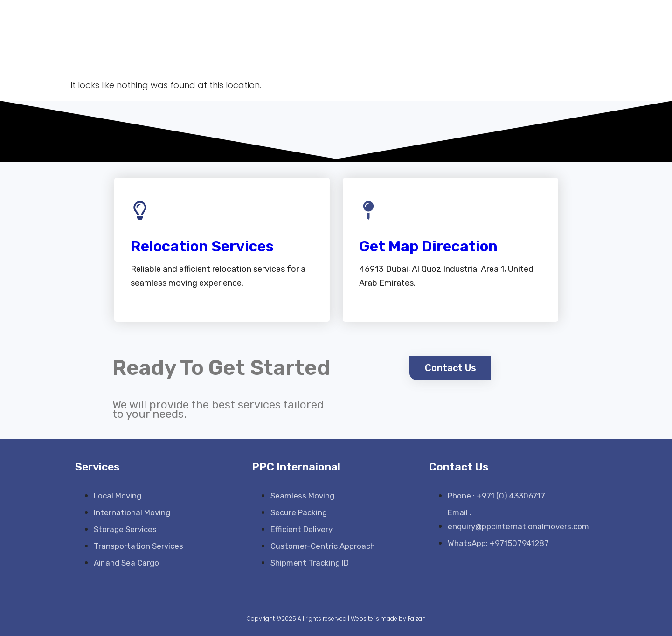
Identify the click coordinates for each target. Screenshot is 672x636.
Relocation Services (202, 246)
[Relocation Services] (140, 210)
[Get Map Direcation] (368, 210)
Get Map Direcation (428, 246)
